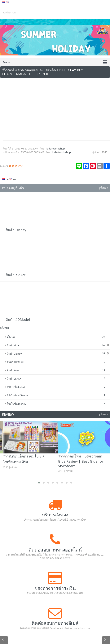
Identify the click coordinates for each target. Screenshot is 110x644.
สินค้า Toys (13, 370)
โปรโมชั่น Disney (17, 404)
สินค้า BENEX (14, 379)
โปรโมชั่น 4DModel (18, 395)
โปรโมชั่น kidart (16, 387)
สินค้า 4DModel (18, 320)
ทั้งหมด (11, 337)
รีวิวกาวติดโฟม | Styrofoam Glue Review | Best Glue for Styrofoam (81, 461)
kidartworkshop (56, 149)
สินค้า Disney (16, 230)
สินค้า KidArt (16, 275)
